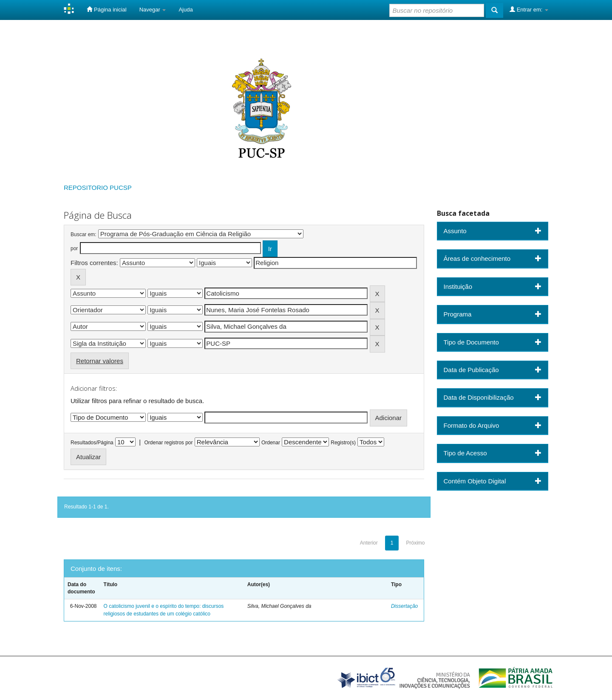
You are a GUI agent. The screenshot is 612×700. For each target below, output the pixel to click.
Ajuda (186, 10)
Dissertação (404, 606)
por (74, 248)
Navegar (153, 10)
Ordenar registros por (168, 443)
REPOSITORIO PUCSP (98, 188)
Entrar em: (529, 9)
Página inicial (106, 9)
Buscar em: (84, 234)
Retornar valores (100, 361)
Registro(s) (343, 443)
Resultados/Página (92, 443)
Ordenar (271, 443)
